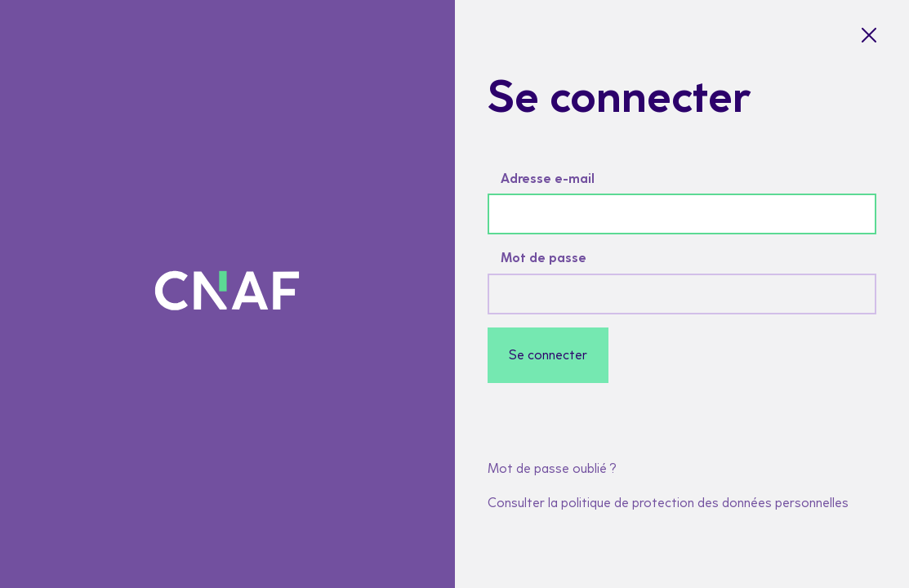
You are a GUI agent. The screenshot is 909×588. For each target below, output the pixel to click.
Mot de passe (544, 258)
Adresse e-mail (548, 178)
